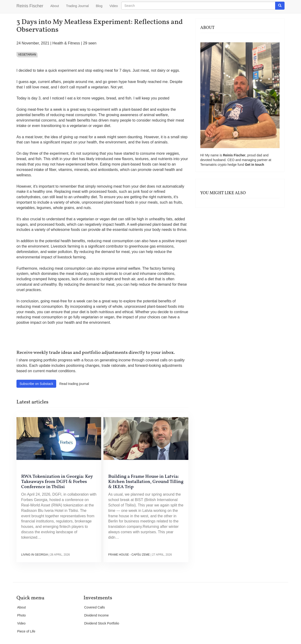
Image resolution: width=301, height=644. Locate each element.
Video (114, 6)
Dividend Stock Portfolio (102, 623)
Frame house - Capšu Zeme (129, 555)
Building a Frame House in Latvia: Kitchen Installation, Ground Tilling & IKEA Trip (146, 482)
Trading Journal (77, 6)
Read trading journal (74, 384)
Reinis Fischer (30, 6)
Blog (99, 6)
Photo (22, 615)
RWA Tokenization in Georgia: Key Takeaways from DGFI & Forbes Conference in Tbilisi (57, 482)
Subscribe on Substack (36, 384)
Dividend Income (96, 615)
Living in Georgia (34, 555)
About (55, 6)
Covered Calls (95, 607)
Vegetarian (27, 55)
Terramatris (209, 165)
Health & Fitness (66, 43)
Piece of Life (26, 631)
